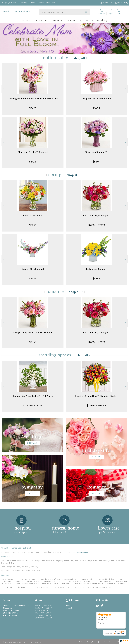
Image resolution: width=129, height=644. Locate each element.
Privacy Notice (92, 642)
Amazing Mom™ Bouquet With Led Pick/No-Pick (33, 99)
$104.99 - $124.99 (33, 405)
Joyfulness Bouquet (96, 269)
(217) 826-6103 (11, 3)
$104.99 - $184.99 (96, 405)
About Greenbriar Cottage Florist (16, 548)
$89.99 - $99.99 (96, 225)
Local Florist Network (107, 642)
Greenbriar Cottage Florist (16, 12)
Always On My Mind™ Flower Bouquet (33, 332)
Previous (3, 89)
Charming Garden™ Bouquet (33, 152)
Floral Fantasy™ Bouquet (96, 216)
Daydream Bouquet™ (96, 152)
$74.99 (96, 108)
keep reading (82, 552)
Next (126, 89)
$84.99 (33, 108)
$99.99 (96, 278)
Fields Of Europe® (33, 216)
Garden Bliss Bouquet (33, 269)
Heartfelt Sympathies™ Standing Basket (96, 396)
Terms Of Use (79, 642)
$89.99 (33, 342)
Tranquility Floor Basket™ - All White (33, 396)
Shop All (79, 58)
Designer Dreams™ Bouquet (96, 99)
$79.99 (33, 278)
